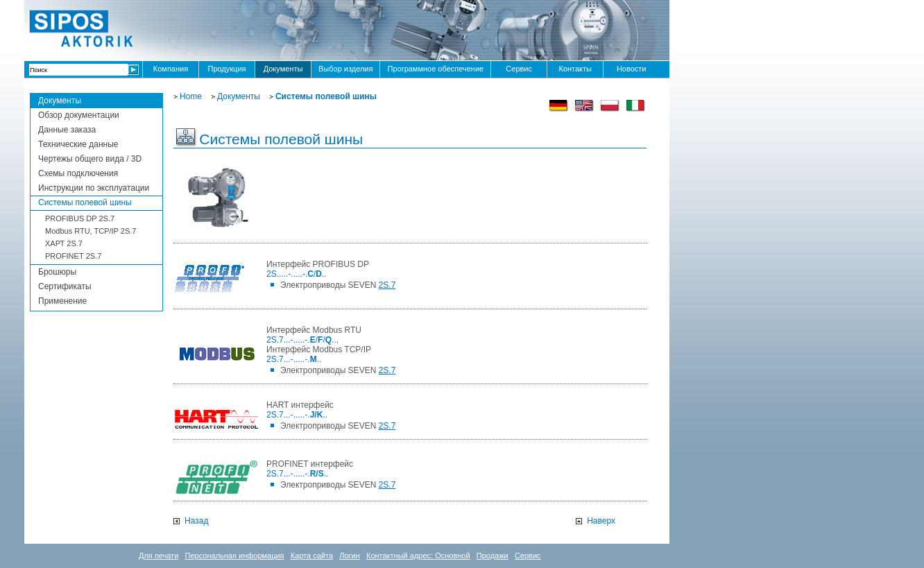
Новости (632, 69)
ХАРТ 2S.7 (64, 243)
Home (191, 96)
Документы (283, 69)
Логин (350, 556)
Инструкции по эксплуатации (94, 188)
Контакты (575, 69)
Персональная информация (235, 556)
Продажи (493, 556)
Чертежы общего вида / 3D (90, 159)
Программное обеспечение (435, 69)
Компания (171, 69)
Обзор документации (79, 115)
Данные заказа (67, 130)
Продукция (226, 69)
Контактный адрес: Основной (418, 556)
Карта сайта (312, 556)
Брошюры (57, 272)
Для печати (159, 556)
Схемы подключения (78, 173)
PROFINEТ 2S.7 (73, 256)
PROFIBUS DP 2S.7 (80, 218)
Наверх (601, 521)
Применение (62, 301)
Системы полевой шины (85, 203)
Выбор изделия (345, 69)
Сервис (519, 69)
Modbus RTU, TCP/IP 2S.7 (91, 231)
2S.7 (387, 285)
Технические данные (78, 144)
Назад (196, 521)
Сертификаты (65, 286)
